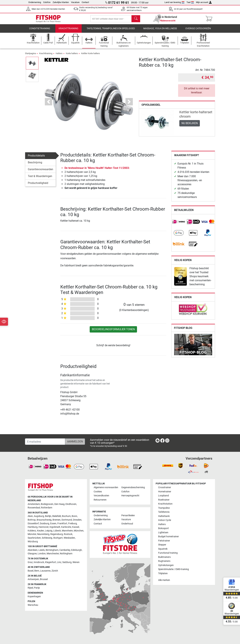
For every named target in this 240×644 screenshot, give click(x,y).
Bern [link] (37, 571)
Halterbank (164, 516)
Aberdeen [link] (33, 550)
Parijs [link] (37, 588)
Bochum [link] (66, 516)
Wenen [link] (76, 562)
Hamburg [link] (33, 527)
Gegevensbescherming (133, 488)
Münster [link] (32, 534)
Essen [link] (53, 524)
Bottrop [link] (32, 520)
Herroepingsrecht (130, 496)
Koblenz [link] (32, 531)
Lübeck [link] (57, 531)
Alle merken (164, 580)
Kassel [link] (76, 527)
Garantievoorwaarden (40, 172)
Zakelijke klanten (61, 2)
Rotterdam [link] (47, 508)
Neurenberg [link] (43, 534)
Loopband (163, 496)
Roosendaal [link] (34, 508)
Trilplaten (163, 573)
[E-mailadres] (45, 442)
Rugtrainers (164, 561)
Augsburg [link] (39, 516)
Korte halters (72, 56)
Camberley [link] (65, 550)
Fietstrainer (164, 541)
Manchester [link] (53, 554)
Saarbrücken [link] (34, 538)
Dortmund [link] (67, 520)
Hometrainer (165, 492)
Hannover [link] (43, 527)
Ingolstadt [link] (55, 527)
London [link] (42, 554)
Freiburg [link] (72, 524)
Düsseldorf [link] (33, 524)
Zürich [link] (55, 571)
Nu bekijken (190, 126)
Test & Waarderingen (40, 178)
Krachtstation (165, 504)
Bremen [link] (56, 520)
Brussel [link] (44, 579)
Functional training (168, 553)
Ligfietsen (163, 533)
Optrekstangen (166, 565)
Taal (190, 2)
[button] (49, 104)
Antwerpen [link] (33, 579)
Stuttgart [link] (58, 538)
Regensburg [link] (57, 534)
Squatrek (163, 549)
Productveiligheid (38, 185)
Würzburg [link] (33, 542)
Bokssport (163, 529)
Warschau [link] (33, 605)
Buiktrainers (164, 557)
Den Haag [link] (59, 504)
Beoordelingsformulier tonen (113, 332)
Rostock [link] (68, 534)
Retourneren (100, 500)
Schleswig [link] (47, 538)
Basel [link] (30, 571)
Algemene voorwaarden (106, 488)
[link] (179, 224)
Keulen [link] (40, 531)
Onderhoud (127, 524)
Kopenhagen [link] (34, 596)
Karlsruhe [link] (66, 527)
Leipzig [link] (49, 531)
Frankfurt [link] (62, 524)
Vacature (75, 2)
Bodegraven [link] (47, 504)
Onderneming (35, 2)
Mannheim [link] (67, 531)
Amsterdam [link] (34, 504)
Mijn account (204, 2)
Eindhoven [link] (71, 504)
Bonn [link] (74, 516)
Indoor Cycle (165, 520)
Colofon (47, 2)
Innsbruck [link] (39, 562)
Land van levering (174, 2)
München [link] (79, 531)
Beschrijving (35, 165)
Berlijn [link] (48, 516)
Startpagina (30, 56)
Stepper (162, 545)
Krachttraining (68, 31)
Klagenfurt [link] (50, 562)
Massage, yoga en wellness (160, 31)
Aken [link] (30, 516)
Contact (85, 2)
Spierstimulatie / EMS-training (173, 569)
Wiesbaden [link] (69, 538)
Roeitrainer (164, 500)
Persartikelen (128, 515)
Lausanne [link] (45, 571)
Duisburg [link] (44, 524)
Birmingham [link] (52, 550)
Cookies (98, 492)
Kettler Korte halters (90, 56)
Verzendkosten (101, 496)
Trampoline (164, 508)
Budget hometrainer (168, 537)
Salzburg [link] (67, 562)
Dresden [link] (77, 520)
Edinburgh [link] (76, 550)
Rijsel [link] (30, 588)
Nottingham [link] (66, 554)
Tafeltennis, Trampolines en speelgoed (111, 31)
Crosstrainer (165, 488)
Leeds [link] (42, 550)
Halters (59, 56)
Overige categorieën (198, 31)
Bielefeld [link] (57, 516)
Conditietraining (40, 31)
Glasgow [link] (32, 554)
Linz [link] (59, 562)
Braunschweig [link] (44, 520)
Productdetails (36, 158)
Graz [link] (30, 562)
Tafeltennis (164, 512)
